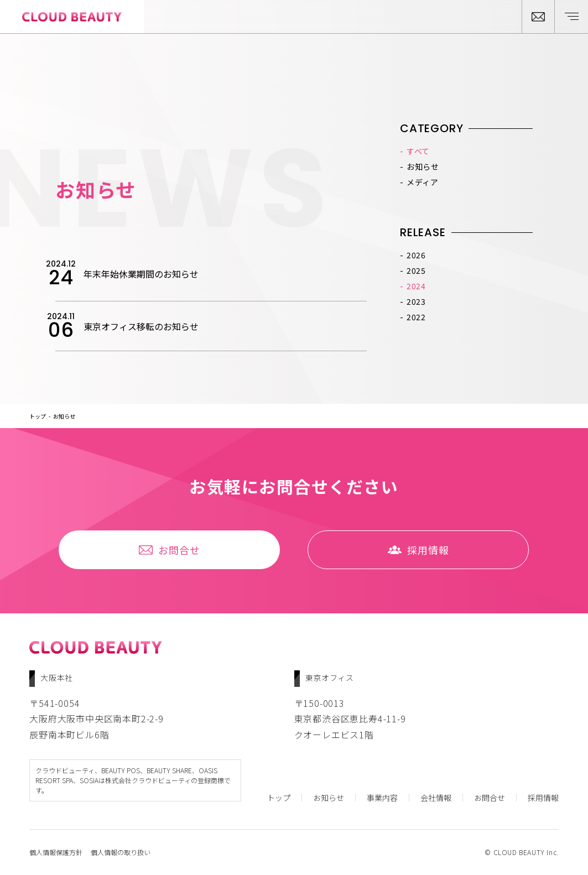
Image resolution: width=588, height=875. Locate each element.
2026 (416, 255)
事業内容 (382, 798)
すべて (418, 151)
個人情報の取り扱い (121, 852)
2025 (416, 270)
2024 (416, 286)
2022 (416, 317)
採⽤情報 (418, 550)
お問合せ (170, 550)
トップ (38, 416)
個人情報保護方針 (56, 852)
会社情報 (436, 798)
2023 (416, 301)
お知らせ (423, 166)
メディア (423, 182)
